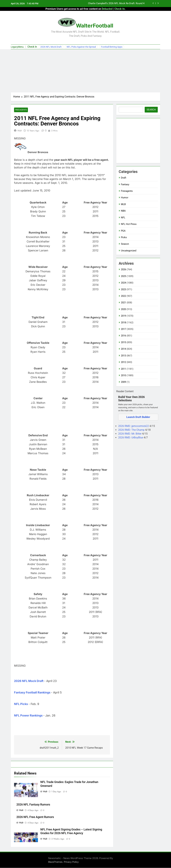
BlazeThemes (55, 862)
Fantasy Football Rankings (32, 693)
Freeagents (21, 110)
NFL (123, 218)
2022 (123, 296)
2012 (123, 362)
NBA (123, 211)
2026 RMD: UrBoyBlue (131, 438)
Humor (125, 198)
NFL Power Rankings (28, 716)
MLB (123, 204)
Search (151, 110)
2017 (123, 329)
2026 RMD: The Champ (132, 430)
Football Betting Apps (112, 47)
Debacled (107, 9)
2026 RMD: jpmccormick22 (134, 426)
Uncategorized (129, 251)
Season (125, 244)
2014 (123, 349)
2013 (123, 356)
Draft (124, 178)
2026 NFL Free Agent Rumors (35, 817)
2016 (123, 336)
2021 (123, 303)
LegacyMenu (17, 47)
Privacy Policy (71, 862)
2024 (123, 283)
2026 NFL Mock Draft (51, 47)
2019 (123, 316)
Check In (32, 47)
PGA (123, 231)
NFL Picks (21, 704)
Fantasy (125, 184)
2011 (123, 369)
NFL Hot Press (129, 224)
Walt (19, 131)
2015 (123, 342)
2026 (123, 269)
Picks (124, 237)
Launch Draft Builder (138, 417)
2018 (123, 323)
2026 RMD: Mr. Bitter (130, 434)
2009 (123, 382)
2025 (123, 276)
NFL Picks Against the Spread (81, 47)
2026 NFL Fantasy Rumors (33, 805)
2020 (123, 309)
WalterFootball (95, 26)
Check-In (120, 9)
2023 (123, 289)
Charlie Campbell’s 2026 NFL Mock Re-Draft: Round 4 (116, 4)
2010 (123, 375)
